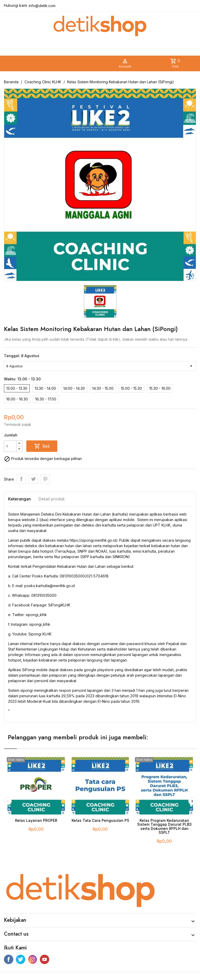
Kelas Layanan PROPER (36, 820)
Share (21, 479)
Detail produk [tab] (52, 499)
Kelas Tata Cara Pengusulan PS (100, 820)
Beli (42, 446)
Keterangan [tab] (19, 499)
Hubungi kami (15, 5)
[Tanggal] (100, 366)
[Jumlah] (10, 446)
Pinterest (45, 479)
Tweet (33, 479)
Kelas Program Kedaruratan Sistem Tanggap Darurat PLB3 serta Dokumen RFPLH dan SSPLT (164, 826)
